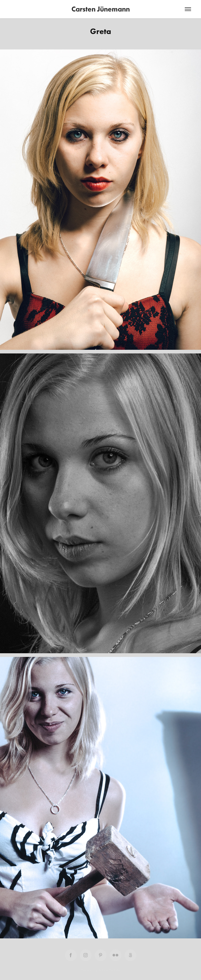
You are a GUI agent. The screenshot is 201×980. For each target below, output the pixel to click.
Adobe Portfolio (109, 970)
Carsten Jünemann (101, 9)
